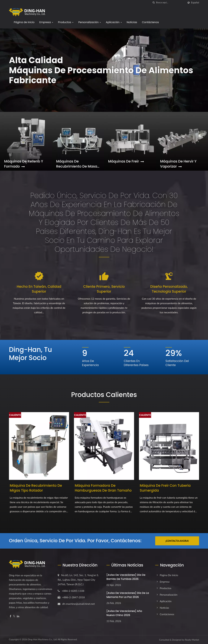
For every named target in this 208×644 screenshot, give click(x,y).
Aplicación (114, 22)
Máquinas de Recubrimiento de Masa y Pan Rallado (77, 164)
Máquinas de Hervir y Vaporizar (178, 164)
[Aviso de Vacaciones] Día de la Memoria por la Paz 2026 (128, 595)
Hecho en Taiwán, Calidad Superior (39, 289)
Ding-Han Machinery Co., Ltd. (42, 639)
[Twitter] (14, 616)
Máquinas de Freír (126, 161)
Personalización (90, 22)
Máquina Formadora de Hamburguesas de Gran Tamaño (103, 488)
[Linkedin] (18, 616)
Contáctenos (150, 22)
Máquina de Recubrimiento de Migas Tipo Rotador (36, 488)
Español (195, 3)
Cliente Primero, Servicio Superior (104, 289)
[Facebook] (10, 616)
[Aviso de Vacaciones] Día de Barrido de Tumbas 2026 (126, 577)
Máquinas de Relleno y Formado (24, 164)
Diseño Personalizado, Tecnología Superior (169, 289)
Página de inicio (24, 22)
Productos (66, 22)
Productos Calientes (104, 395)
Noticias (132, 22)
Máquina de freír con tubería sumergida (165, 488)
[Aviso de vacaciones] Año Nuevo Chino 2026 (124, 613)
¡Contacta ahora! (177, 541)
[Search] (171, 3)
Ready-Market (192, 640)
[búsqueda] (154, 3)
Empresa (46, 22)
